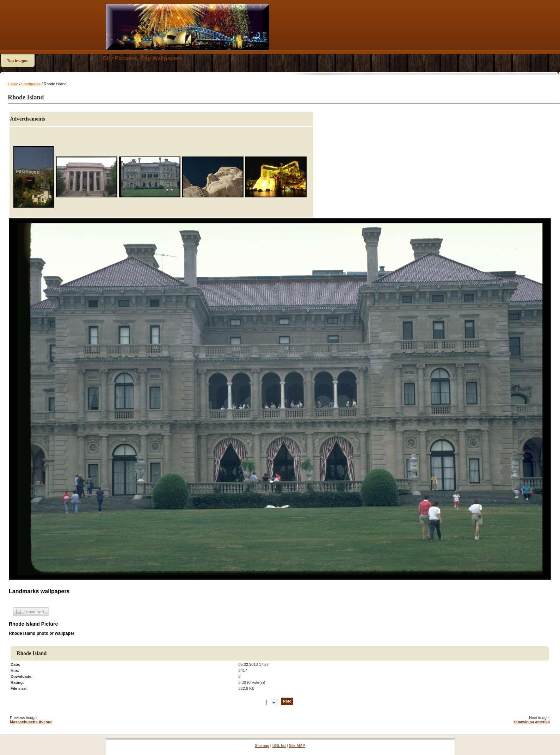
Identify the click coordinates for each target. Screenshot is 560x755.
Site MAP (297, 745)
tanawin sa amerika (532, 722)
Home (13, 84)
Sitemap (262, 745)
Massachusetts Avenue (31, 722)
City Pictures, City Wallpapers (142, 58)
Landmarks (31, 84)
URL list (279, 745)
